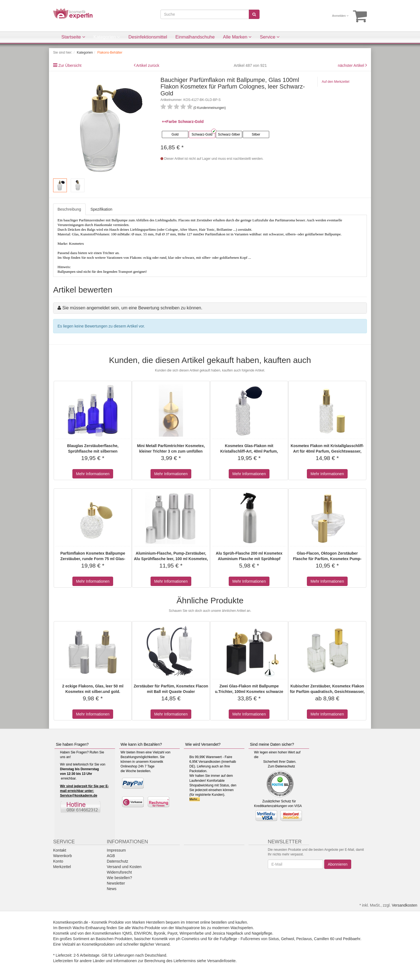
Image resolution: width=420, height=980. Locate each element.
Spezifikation (101, 209)
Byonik (160, 933)
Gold (175, 134)
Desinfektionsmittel (148, 37)
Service (270, 37)
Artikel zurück (148, 65)
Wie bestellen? (119, 878)
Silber (256, 134)
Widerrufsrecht (119, 872)
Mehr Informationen (93, 474)
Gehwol (287, 939)
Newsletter (116, 883)
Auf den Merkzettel (336, 82)
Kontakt (60, 850)
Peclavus (304, 939)
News (112, 889)
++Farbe (169, 122)
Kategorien (107, 37)
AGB (111, 856)
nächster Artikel (351, 65)
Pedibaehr (352, 939)
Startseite (73, 37)
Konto (58, 861)
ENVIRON (143, 933)
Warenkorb (62, 856)
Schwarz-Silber (229, 134)
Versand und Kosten (124, 867)
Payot (173, 933)
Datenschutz (285, 766)
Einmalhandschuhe (195, 37)
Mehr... (195, 799)
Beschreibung (69, 209)
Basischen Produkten (114, 939)
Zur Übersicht (70, 65)
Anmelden (340, 16)
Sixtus (274, 939)
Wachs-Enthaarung (89, 928)
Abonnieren (338, 864)
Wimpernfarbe (192, 933)
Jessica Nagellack (228, 933)
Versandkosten (404, 905)
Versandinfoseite (222, 961)
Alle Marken (237, 37)
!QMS (127, 933)
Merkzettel (62, 867)
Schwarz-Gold (202, 134)
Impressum (116, 850)
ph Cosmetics (188, 939)
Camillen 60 (324, 939)
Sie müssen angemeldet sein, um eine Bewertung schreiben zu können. (132, 308)
